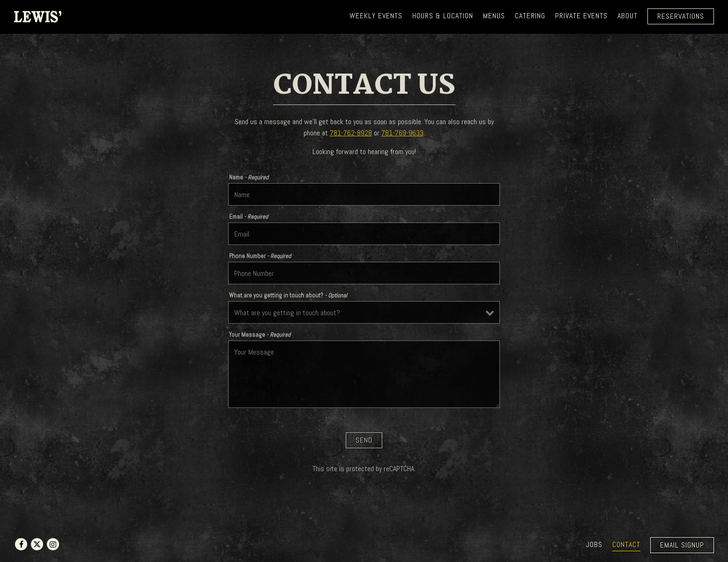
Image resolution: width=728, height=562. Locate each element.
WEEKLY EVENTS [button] (376, 16)
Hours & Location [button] (443, 16)
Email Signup (682, 545)
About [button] (628, 16)
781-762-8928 (351, 134)
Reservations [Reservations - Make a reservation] (681, 16)
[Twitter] (37, 544)
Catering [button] (530, 16)
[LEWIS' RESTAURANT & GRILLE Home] (38, 16)
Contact (626, 544)
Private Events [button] (581, 16)
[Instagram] (53, 544)
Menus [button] (494, 16)
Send (364, 442)
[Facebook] (21, 544)
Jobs (594, 544)
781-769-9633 (402, 134)
